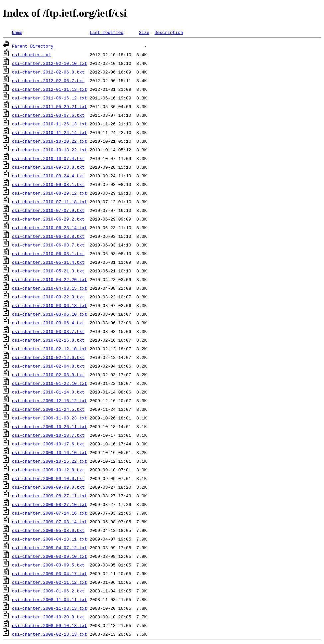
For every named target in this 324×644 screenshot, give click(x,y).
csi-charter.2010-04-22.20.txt (50, 279)
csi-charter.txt (31, 55)
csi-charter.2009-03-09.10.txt (50, 556)
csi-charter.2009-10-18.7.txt (48, 435)
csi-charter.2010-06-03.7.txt (48, 245)
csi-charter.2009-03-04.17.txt (50, 573)
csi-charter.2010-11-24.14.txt (50, 132)
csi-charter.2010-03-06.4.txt (48, 323)
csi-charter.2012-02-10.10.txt (50, 63)
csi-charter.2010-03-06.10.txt (50, 314)
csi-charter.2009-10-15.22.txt (50, 461)
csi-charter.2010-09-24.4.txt (48, 176)
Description (169, 32)
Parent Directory (33, 46)
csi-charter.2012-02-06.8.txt (48, 72)
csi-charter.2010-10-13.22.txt (50, 150)
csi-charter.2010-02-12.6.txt (48, 357)
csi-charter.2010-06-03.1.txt (48, 253)
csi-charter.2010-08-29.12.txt (50, 193)
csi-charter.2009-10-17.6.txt (48, 444)
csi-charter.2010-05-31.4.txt (48, 262)
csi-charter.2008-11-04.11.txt (50, 599)
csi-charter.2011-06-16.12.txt (50, 98)
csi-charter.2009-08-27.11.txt (50, 496)
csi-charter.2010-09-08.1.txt (48, 184)
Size (144, 32)
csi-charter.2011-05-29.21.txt (50, 106)
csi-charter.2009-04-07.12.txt (50, 548)
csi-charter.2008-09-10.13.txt (50, 625)
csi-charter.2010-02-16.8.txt (48, 340)
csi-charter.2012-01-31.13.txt (50, 89)
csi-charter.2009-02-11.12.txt (50, 582)
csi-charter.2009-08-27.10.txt (50, 504)
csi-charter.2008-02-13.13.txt (50, 634)
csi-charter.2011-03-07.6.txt (48, 115)
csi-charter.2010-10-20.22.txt (50, 141)
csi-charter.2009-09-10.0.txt (48, 478)
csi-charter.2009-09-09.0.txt (48, 487)
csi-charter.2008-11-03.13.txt (50, 608)
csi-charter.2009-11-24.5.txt (48, 409)
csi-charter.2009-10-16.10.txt (50, 452)
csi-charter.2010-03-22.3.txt (48, 297)
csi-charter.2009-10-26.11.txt (50, 426)
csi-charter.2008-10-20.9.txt (48, 617)
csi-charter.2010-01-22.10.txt (50, 383)
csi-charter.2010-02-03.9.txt (48, 375)
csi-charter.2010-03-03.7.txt (48, 331)
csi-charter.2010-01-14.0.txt (48, 392)
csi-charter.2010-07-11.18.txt (50, 202)
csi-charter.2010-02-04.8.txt (48, 366)
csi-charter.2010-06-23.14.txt (50, 228)
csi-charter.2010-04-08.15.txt (50, 288)
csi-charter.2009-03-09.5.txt (48, 565)
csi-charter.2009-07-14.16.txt (50, 513)
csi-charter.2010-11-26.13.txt (50, 124)
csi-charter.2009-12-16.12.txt (50, 401)
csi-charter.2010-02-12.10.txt (50, 349)
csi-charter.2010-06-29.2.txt (48, 219)
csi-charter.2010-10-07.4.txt (48, 158)
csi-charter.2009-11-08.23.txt (50, 418)
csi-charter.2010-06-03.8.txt (48, 236)
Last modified (107, 32)
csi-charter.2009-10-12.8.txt (48, 470)
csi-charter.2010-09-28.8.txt (48, 167)
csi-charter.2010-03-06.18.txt (50, 305)
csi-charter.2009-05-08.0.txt (48, 530)
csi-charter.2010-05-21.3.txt (48, 271)
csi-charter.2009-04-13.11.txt (50, 539)
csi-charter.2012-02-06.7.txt (48, 80)
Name (17, 32)
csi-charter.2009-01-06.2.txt (48, 591)
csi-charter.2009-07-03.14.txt (50, 522)
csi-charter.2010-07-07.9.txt (48, 210)
